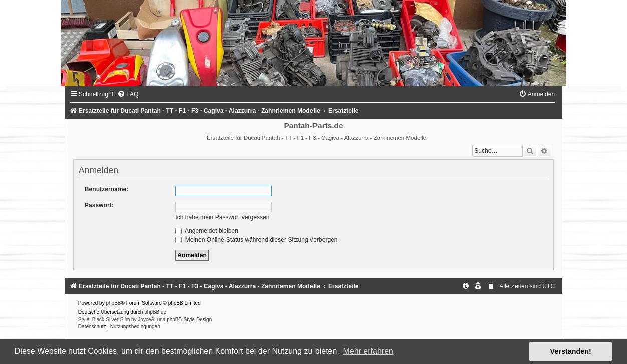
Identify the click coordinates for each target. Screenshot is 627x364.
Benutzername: (106, 189)
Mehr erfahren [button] (368, 351)
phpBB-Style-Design (189, 320)
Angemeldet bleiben (207, 231)
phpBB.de (155, 312)
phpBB (113, 303)
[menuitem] (128, 94)
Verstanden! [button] (571, 351)
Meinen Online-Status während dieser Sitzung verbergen (256, 240)
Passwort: (99, 205)
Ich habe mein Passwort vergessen (222, 217)
